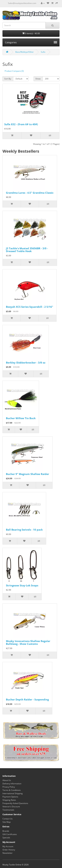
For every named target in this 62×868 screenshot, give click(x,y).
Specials (6, 838)
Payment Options (10, 797)
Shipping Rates (9, 800)
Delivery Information (12, 784)
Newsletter (8, 853)
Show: (38, 79)
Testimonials (8, 810)
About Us (7, 780)
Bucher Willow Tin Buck (21, 418)
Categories (31, 42)
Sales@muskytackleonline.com (22, 3)
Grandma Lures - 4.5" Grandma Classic (30, 193)
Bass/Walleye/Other (25, 52)
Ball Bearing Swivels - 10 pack (24, 530)
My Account (8, 846)
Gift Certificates (10, 834)
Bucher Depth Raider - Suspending (27, 699)
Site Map (7, 822)
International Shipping (13, 793)
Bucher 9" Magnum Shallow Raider (28, 474)
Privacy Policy (9, 787)
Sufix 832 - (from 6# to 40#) (21, 124)
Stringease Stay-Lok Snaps (22, 585)
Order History (9, 850)
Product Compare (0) (14, 71)
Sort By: (8, 79)
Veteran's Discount (11, 807)
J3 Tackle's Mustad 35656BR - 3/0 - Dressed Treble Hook (27, 250)
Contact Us (8, 819)
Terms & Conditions (12, 790)
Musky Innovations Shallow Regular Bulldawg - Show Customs (28, 642)
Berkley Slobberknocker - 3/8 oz (26, 363)
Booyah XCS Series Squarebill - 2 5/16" (30, 307)
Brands (6, 831)
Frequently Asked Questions (15, 803)
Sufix (43, 52)
